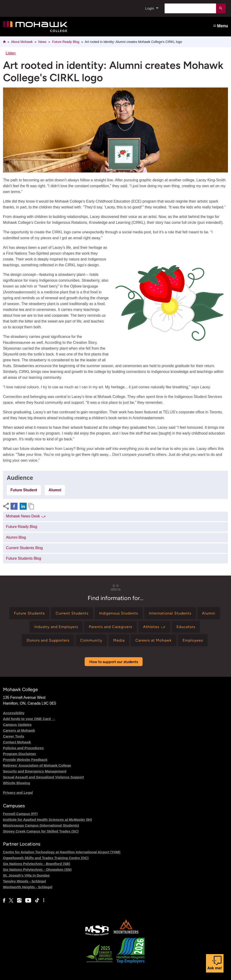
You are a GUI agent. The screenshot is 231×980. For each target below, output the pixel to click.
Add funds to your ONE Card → (29, 719)
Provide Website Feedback (25, 760)
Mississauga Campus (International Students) (41, 825)
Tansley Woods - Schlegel (25, 881)
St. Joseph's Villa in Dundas (26, 875)
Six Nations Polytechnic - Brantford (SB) (37, 864)
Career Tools (14, 736)
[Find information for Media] (119, 640)
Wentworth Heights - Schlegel (28, 887)
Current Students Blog (24, 548)
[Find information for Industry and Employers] (56, 627)
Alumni (55, 490)
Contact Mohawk (17, 742)
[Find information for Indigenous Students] (119, 613)
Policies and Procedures (23, 748)
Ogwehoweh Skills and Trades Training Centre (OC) (46, 858)
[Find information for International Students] (170, 613)
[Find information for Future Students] (29, 613)
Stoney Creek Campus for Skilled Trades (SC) (41, 831)
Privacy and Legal (18, 792)
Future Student (24, 490)
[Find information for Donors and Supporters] (48, 640)
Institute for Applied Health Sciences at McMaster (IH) (47, 820)
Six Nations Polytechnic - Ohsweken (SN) (37, 869)
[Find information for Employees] (193, 640)
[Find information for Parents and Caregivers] (110, 627)
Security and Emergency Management (35, 771)
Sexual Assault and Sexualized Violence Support (43, 777)
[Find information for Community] (91, 640)
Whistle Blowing (17, 783)
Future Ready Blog (66, 42)
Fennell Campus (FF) (20, 814)
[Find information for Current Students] (72, 613)
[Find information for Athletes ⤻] (154, 627)
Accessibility (14, 713)
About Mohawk (22, 42)
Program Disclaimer (20, 754)
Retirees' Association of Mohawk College (37, 765)
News (42, 42)
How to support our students (114, 662)
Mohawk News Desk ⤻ (26, 516)
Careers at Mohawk (19, 730)
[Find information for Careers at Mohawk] (153, 640)
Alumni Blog (16, 537)
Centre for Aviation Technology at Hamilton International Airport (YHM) (62, 852)
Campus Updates (17, 725)
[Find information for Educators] (186, 627)
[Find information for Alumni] (209, 613)
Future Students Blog (24, 558)
